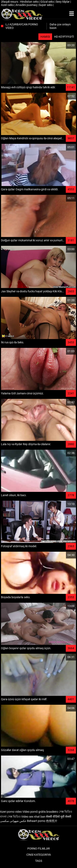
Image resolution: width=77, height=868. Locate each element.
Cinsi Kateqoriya (39, 855)
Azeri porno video (11, 812)
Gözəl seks (47, 2)
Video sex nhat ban (33, 817)
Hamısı (45, 37)
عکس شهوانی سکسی (13, 821)
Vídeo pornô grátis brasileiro (40, 812)
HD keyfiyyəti (64, 37)
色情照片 (52, 821)
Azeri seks (8, 5)
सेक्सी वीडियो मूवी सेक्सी (59, 817)
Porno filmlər (39, 849)
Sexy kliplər (63, 2)
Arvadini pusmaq (27, 5)
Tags (39, 861)
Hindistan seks (30, 2)
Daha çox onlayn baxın (60, 26)
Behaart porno (36, 821)
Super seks (46, 5)
